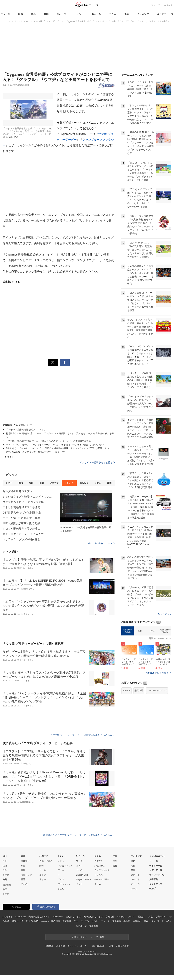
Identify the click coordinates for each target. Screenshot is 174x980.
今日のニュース (165, 14)
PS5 (140, 631)
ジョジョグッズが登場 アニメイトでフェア (28, 497)
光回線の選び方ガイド (39, 917)
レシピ (95, 921)
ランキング (143, 14)
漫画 (127, 14)
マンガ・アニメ (65, 866)
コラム (113, 14)
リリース (154, 861)
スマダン (99, 861)
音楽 (23, 870)
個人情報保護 (98, 946)
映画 (23, 866)
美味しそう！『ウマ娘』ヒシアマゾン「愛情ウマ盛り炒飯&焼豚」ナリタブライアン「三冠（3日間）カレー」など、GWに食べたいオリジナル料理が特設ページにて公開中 (59, 450)
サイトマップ (156, 884)
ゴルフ (43, 875)
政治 (5, 870)
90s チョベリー (102, 879)
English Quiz (82, 875)
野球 (41, 866)
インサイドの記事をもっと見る (97, 462)
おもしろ (96, 14)
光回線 (6, 921)
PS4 (152, 631)
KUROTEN (21, 917)
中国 (5, 889)
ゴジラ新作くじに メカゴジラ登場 (23, 502)
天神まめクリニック (93, 917)
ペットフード (157, 921)
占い (76, 921)
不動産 (127, 921)
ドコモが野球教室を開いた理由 (21, 529)
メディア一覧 (156, 870)
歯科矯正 (137, 921)
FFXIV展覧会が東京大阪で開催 (21, 523)
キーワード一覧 (157, 875)
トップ (9, 483)
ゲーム (61, 870)
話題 (115, 866)
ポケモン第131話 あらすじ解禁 (21, 518)
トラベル (99, 875)
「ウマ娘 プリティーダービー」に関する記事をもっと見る (82, 735)
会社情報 (49, 946)
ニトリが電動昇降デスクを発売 (21, 507)
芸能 (46, 14)
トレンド (79, 14)
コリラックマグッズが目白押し (21, 539)
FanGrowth (58, 917)
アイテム (121, 917)
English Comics (83, 879)
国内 (20, 14)
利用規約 (60, 946)
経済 (5, 866)
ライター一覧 (156, 866)
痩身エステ (81, 926)
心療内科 (110, 917)
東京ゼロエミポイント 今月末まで (23, 534)
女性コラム (100, 866)
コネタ (79, 866)
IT (59, 875)
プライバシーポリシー (78, 946)
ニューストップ (152, 5)
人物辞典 (153, 879)
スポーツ (61, 14)
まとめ (6, 875)
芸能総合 (25, 861)
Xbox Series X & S (165, 631)
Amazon (126, 690)
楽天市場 (139, 690)
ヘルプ (152, 889)
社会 (5, 861)
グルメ (61, 879)
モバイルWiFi (32, 921)
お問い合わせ (123, 946)
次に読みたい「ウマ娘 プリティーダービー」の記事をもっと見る (79, 835)
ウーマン (85, 921)
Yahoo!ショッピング (157, 690)
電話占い (141, 917)
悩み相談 (55, 921)
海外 (33, 14)
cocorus (45, 921)
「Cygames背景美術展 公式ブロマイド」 (26, 430)
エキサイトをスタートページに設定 (87, 937)
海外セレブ (26, 875)
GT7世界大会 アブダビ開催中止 (22, 513)
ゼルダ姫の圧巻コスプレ (17, 491)
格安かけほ (17, 921)
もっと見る (164, 614)
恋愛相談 (67, 921)
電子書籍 (94, 926)
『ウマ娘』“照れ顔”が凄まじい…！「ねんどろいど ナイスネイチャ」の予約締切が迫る (48, 441)
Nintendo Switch (128, 631)
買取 (150, 917)
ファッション (64, 884)
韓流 (23, 879)
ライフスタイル (102, 870)
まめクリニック (73, 917)
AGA (169, 921)
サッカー (44, 870)
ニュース (5, 14)
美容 (146, 921)
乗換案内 (117, 921)
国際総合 (7, 885)
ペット (79, 884)
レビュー (62, 861)
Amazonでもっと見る (157, 673)
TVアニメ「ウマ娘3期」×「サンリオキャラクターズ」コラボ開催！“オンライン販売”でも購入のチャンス (57, 445)
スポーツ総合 (46, 861)
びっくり (80, 861)
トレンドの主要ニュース (101, 543)
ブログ (131, 917)
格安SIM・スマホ (164, 917)
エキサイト (167, 5)
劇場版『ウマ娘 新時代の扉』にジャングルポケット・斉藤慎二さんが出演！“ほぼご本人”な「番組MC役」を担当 (60, 435)
